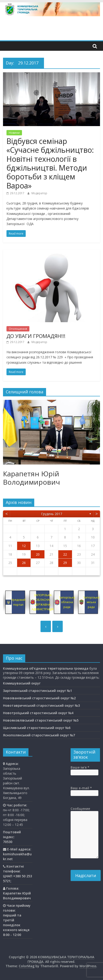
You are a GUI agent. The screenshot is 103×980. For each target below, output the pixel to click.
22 (65, 554)
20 (38, 554)
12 (24, 546)
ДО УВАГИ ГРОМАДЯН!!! (36, 336)
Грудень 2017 (51, 514)
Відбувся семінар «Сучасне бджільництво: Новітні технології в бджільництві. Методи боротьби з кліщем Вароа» (50, 163)
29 (65, 563)
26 (24, 563)
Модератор (39, 193)
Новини (14, 133)
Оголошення (18, 329)
